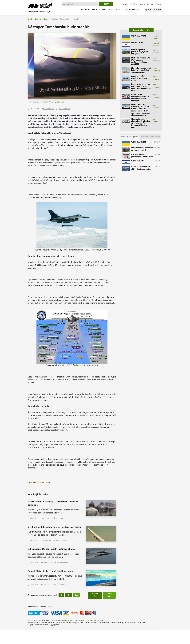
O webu (124, 4)
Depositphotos (66, 620)
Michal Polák (65, 109)
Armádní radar (154, 10)
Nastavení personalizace (95, 620)
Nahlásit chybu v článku (40, 483)
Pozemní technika (99, 10)
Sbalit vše (109, 595)
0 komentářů (49, 109)
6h (61, 595)
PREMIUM (157, 4)
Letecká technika (116, 10)
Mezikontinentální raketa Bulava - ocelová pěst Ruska (54, 527)
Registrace (144, 4)
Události (85, 10)
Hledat (106, 4)
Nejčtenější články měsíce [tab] (150, 137)
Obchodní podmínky (79, 620)
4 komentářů (46, 540)
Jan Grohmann (62, 518)
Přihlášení (133, 4)
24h (76, 595)
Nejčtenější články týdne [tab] (130, 137)
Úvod (30, 19)
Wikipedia (95, 250)
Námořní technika (134, 10)
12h (69, 595)
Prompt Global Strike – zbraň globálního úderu (51, 571)
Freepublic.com (58, 102)
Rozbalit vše (95, 595)
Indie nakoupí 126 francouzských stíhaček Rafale (52, 549)
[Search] (80, 4)
